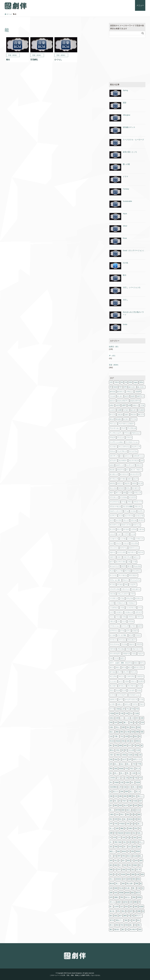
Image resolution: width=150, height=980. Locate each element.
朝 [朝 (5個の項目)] (135, 819)
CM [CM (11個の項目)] (126, 382)
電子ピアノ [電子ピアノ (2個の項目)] (138, 916)
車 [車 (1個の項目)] (139, 902)
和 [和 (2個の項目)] (140, 736)
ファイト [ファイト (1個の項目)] (138, 635)
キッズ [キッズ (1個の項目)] (140, 484)
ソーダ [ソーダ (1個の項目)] (134, 562)
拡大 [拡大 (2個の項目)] (111, 805)
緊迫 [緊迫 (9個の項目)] (139, 879)
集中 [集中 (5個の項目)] (120, 916)
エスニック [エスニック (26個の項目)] (128, 456)
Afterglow (127, 115)
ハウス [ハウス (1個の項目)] (122, 608)
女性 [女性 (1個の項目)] (111, 764)
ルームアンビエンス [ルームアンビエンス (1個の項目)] (131, 700)
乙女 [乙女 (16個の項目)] (131, 713)
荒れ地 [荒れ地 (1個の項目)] (121, 888)
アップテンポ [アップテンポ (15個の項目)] (132, 428)
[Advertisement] (127, 60)
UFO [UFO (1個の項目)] (125, 387)
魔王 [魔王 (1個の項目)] (123, 930)
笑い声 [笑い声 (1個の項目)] (138, 870)
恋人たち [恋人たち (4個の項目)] (116, 792)
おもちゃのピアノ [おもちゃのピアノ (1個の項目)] (123, 401)
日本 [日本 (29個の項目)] (117, 815)
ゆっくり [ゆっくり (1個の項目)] (141, 415)
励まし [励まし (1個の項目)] (112, 732)
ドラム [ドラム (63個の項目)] (122, 598)
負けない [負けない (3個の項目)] (128, 897)
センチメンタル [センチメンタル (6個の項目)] (121, 562)
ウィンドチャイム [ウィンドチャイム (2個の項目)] (124, 447)
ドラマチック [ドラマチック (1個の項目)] (114, 598)
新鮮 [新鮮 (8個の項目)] (123, 810)
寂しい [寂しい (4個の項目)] (116, 773)
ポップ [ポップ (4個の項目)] (119, 672)
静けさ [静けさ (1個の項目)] (112, 925)
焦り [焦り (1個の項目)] (125, 847)
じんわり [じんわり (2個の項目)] (112, 410)
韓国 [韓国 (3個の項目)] (127, 925)
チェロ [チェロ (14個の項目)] (112, 571)
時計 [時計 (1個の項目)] (111, 819)
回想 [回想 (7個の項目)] (116, 746)
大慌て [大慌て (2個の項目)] (112, 755)
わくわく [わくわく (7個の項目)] (126, 419)
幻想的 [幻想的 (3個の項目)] (127, 782)
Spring (125, 90)
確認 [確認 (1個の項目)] (116, 865)
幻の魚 (125, 263)
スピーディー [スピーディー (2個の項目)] (132, 552)
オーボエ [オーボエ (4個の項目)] (123, 479)
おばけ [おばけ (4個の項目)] (133, 396)
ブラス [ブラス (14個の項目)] (128, 649)
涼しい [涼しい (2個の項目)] (141, 842)
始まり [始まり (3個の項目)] (123, 764)
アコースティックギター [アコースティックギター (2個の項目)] (126, 424)
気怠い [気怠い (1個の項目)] (139, 833)
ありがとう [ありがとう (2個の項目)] (121, 392)
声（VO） (113, 356)
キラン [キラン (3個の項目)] (128, 488)
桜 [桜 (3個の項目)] (132, 824)
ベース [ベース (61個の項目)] (116, 658)
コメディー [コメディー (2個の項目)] (113, 516)
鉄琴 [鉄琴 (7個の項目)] (131, 911)
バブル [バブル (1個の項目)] (124, 617)
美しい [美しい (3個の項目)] (118, 884)
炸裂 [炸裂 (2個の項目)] (120, 847)
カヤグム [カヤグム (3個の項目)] (112, 484)
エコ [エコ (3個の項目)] (121, 456)
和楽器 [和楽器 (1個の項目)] (118, 741)
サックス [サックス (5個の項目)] (112, 529)
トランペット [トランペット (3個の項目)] (126, 589)
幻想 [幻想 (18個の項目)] (122, 782)
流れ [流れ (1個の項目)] (125, 842)
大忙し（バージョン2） (132, 287)
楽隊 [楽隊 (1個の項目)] (117, 828)
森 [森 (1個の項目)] (135, 824)
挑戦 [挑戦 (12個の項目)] (116, 805)
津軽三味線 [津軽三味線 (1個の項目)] (118, 842)
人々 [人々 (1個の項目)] (122, 718)
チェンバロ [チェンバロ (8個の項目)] (119, 571)
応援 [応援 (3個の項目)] (125, 787)
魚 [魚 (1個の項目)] (127, 930)
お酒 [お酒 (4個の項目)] (129, 405)
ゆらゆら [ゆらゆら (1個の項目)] (119, 419)
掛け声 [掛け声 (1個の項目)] (126, 805)
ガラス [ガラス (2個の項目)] (134, 484)
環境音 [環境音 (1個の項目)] (138, 851)
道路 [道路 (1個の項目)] (136, 907)
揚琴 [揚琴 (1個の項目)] (131, 805)
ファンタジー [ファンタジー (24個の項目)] (132, 640)
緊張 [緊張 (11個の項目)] (134, 879)
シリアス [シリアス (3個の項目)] (126, 534)
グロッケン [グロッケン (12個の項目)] (138, 507)
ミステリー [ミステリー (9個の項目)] (140, 677)
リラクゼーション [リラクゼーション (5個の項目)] (135, 695)
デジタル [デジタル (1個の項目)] (120, 585)
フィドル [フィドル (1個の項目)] (124, 644)
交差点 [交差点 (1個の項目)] (112, 718)
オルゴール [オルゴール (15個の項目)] (121, 470)
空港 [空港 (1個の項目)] (128, 870)
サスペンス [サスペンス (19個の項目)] (137, 525)
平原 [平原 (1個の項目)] (136, 778)
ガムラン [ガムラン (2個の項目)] (127, 484)
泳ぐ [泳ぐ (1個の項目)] (111, 842)
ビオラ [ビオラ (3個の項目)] (140, 626)
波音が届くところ (130, 152)
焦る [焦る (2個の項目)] (130, 847)
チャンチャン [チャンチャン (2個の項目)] (136, 571)
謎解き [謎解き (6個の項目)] (116, 897)
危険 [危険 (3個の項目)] (142, 732)
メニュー (140, 5)
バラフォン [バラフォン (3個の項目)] (131, 617)
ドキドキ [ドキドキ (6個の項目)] (112, 594)
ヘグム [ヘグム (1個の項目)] (134, 654)
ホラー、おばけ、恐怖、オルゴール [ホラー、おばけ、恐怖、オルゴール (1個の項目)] (121, 663)
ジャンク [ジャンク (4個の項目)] (126, 543)
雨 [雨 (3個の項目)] (129, 916)
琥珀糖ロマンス (129, 127)
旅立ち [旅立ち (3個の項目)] (129, 810)
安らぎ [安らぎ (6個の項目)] (138, 769)
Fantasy (126, 189)
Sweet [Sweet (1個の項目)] (115, 387)
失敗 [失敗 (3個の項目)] (111, 759)
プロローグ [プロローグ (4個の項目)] (126, 654)
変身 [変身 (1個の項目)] (138, 746)
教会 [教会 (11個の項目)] (141, 805)
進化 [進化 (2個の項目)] (127, 907)
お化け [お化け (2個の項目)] (112, 405)
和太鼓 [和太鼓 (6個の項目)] (112, 741)
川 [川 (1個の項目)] (123, 778)
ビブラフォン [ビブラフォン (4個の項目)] (114, 631)
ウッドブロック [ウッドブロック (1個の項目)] (122, 451)
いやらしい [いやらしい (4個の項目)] (130, 392)
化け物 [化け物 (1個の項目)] (127, 732)
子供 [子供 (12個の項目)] (134, 764)
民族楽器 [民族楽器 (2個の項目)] (120, 833)
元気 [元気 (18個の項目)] (131, 723)
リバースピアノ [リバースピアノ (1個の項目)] (122, 695)
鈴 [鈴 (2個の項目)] (127, 911)
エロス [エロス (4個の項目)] (112, 465)
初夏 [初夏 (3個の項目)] (123, 727)
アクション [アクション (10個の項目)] (113, 424)
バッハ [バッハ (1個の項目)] (112, 617)
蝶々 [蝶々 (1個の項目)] (134, 888)
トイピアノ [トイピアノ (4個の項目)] (133, 585)
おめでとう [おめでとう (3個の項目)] (140, 396)
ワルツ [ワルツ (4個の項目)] (142, 704)
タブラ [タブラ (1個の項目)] (124, 566)
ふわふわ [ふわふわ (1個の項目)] (120, 415)
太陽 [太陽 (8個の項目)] (135, 755)
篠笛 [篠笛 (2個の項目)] (128, 874)
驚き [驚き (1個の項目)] (139, 925)
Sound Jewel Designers (75, 973)
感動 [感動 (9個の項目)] (120, 796)
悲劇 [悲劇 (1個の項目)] (111, 796)
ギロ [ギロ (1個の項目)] (125, 493)
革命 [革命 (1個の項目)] (122, 925)
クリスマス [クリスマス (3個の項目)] (132, 497)
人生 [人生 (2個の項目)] (133, 718)
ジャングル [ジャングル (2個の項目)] (134, 543)
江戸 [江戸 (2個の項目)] (119, 838)
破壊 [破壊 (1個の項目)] (141, 861)
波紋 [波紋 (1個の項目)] (135, 838)
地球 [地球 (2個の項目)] (125, 746)
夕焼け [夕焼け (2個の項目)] (118, 750)
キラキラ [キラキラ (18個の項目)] (121, 488)
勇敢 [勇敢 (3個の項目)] (117, 732)
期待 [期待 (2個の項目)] (139, 819)
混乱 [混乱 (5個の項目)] (111, 847)
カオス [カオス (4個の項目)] (130, 479)
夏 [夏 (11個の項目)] (142, 746)
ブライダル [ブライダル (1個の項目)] (121, 649)
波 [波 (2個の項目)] (131, 838)
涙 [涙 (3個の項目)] (137, 842)
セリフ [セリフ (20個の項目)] (112, 562)
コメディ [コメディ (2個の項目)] (141, 511)
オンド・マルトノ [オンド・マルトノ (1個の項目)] (136, 470)
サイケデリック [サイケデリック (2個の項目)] (115, 525)
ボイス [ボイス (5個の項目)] (112, 667)
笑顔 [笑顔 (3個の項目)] (111, 874)
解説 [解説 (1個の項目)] (133, 893)
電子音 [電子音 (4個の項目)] (112, 920)
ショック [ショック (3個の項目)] (112, 534)
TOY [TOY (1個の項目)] (120, 387)
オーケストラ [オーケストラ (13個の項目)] (124, 474)
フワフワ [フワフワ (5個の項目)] (139, 644)
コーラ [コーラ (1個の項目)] (112, 520)
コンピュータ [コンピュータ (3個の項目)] (139, 516)
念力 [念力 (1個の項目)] (129, 787)
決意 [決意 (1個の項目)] (124, 838)
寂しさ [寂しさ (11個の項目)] (123, 773)
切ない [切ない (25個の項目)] (118, 727)
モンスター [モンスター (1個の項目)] (113, 686)
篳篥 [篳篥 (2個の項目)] (133, 874)
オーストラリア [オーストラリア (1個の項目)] (135, 474)
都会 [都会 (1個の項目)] (123, 911)
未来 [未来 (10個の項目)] (128, 824)
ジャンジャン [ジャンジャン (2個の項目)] (114, 548)
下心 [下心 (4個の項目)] (128, 709)
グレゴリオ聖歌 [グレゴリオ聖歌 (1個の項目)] (128, 507)
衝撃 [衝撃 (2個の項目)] (111, 893)
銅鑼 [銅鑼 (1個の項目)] (139, 911)
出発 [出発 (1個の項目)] (142, 723)
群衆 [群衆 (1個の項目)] (123, 884)
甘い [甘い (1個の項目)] (111, 856)
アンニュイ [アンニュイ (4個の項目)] (121, 438)
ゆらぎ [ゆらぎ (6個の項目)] (112, 419)
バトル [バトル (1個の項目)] (118, 617)
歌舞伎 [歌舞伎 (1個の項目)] (131, 828)
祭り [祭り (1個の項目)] (141, 865)
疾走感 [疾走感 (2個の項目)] (135, 856)
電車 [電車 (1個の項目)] (126, 920)
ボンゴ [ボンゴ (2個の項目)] (130, 667)
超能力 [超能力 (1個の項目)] (119, 902)
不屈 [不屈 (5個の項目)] (137, 709)
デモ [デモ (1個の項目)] (126, 585)
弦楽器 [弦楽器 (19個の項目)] (138, 782)
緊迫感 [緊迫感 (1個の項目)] (112, 884)
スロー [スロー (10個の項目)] (119, 557)
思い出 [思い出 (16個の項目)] (135, 787)
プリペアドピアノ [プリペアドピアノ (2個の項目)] (115, 654)
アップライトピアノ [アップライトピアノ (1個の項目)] (116, 433)
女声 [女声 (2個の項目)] (130, 759)
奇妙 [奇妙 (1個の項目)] (116, 759)
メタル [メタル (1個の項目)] (127, 681)
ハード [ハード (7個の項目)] (140, 608)
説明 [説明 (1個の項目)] (111, 897)
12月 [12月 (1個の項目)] (111, 382)
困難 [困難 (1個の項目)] (120, 746)
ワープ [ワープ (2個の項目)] (112, 709)
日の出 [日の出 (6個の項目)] (138, 810)
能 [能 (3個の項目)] (141, 884)
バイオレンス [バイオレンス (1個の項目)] (129, 612)
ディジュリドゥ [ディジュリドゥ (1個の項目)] (135, 580)
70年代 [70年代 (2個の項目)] (117, 382)
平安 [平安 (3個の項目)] (141, 778)
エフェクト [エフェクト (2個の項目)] (113, 461)
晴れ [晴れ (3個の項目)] (120, 819)
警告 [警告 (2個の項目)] (122, 897)
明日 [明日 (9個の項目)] (128, 815)
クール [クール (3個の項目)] (124, 502)
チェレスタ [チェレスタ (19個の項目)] (137, 566)
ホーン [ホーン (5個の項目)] (142, 663)
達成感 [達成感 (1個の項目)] (141, 907)
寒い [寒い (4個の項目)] (128, 773)
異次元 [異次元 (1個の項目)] (129, 856)
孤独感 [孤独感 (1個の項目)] (121, 769)
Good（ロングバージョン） (134, 250)
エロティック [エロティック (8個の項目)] (120, 465)
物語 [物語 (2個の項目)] (119, 851)
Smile (125, 324)
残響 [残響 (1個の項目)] (111, 833)
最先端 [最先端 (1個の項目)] (131, 819)
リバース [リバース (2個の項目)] (112, 695)
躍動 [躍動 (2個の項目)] (135, 902)
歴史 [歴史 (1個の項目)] (136, 828)
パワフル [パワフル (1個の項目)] (131, 621)
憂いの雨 (126, 164)
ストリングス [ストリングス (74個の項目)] (121, 552)
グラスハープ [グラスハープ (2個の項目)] (138, 502)
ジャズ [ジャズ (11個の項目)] (112, 543)
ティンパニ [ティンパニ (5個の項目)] (113, 575)
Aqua (125, 213)
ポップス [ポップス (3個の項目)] (126, 672)
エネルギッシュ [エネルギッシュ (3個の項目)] (139, 456)
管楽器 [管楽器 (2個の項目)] (123, 874)
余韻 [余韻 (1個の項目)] (142, 718)
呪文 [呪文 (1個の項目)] (136, 736)
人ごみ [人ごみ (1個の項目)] (127, 718)
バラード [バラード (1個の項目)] (140, 617)
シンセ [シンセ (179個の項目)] (133, 534)
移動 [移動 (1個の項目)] (124, 870)
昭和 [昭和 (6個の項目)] (139, 815)
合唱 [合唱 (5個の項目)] (127, 736)
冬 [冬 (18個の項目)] (138, 723)
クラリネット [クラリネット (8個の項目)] (114, 497)
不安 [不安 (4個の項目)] (133, 709)
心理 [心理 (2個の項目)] (120, 787)
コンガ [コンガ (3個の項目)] (121, 516)
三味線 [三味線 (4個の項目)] (118, 709)
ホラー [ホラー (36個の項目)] (123, 658)
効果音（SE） (114, 347)
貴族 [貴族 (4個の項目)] (134, 897)
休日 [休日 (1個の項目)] (137, 718)
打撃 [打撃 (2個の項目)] (130, 801)
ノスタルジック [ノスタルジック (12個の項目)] (121, 603)
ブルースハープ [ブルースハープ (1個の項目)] (137, 649)
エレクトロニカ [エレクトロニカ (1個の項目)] (134, 461)
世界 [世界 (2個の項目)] (117, 713)
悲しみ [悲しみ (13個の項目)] (138, 792)
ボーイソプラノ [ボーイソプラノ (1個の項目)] (139, 667)
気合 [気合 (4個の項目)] (134, 833)
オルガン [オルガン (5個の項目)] (112, 470)
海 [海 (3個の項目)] (129, 842)
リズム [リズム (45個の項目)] (139, 690)
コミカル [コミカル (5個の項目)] (133, 511)
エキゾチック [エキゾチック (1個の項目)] (114, 456)
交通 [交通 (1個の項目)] (117, 718)
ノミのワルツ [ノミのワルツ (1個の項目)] (114, 608)
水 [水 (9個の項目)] (110, 838)
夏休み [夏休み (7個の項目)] (112, 750)
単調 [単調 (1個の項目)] (133, 732)
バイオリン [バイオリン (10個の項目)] (119, 612)
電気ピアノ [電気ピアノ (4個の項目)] (119, 920)
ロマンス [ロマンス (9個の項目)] (127, 704)
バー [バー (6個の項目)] (119, 621)
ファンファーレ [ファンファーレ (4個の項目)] (115, 644)
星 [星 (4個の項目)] (132, 815)
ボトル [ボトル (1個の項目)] (124, 667)
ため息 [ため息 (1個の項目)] (119, 410)
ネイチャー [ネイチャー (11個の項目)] (139, 598)
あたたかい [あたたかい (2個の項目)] (132, 387)
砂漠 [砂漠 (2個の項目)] (136, 861)
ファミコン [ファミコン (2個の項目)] (122, 640)
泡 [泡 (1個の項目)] (128, 838)
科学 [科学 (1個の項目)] (119, 870)
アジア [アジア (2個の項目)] (124, 428)
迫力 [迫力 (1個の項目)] (122, 907)
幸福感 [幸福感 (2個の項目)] (116, 782)
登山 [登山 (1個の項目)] (116, 861)
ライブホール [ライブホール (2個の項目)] (132, 686)
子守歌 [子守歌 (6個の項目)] (139, 764)
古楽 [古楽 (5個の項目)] (111, 736)
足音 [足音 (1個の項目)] (131, 902)
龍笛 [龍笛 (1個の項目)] (140, 930)
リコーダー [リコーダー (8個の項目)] (131, 690)
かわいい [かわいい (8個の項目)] (135, 405)
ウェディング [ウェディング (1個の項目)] (136, 447)
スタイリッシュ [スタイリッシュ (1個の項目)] (134, 548)
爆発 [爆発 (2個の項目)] (139, 847)
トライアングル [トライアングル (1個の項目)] (115, 589)
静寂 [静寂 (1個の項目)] (117, 925)
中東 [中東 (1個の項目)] (127, 713)
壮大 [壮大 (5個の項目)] (130, 746)
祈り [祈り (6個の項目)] (120, 865)
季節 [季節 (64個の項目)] (111, 769)
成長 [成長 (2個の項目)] (111, 801)
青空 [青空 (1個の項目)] (134, 920)
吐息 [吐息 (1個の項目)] (131, 736)
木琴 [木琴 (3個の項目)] (111, 824)
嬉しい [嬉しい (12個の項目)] (129, 764)
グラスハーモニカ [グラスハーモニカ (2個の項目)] (115, 507)
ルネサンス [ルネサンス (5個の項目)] (113, 700)
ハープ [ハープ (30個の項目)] (112, 612)
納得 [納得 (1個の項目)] (142, 874)
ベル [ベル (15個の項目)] (111, 658)
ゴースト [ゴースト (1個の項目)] (141, 520)
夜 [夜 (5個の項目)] (123, 750)
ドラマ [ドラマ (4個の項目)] (132, 594)
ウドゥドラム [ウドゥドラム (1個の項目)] (133, 451)
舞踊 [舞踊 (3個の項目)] (116, 888)
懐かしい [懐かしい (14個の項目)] (141, 796)
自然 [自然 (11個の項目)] (111, 888)
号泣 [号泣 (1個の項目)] (122, 736)
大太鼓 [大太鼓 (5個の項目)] (138, 750)
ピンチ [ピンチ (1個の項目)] (131, 635)
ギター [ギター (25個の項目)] (112, 493)
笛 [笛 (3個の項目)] (118, 874)
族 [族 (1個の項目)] (133, 810)
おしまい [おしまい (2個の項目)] (120, 396)
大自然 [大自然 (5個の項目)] (130, 755)
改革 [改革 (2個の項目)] (136, 805)
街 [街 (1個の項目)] (143, 888)
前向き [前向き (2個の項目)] (133, 727)
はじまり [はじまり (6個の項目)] (134, 410)
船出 (125, 275)
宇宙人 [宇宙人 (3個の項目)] (132, 769)
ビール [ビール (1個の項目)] (122, 631)
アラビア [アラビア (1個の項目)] (112, 438)
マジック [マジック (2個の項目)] (134, 672)
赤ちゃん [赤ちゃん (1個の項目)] (112, 902)
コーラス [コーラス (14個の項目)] (119, 520)
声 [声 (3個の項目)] (134, 746)
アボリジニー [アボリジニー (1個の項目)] (136, 433)
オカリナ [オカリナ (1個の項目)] (139, 465)
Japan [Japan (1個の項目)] (136, 382)
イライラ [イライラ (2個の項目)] (129, 438)
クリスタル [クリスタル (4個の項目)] (124, 497)
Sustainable (127, 201)
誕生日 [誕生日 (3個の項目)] (138, 893)
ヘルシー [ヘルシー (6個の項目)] (141, 654)
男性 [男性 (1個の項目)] (124, 856)
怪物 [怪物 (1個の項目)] (140, 787)
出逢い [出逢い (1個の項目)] (112, 727)
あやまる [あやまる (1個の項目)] (112, 392)
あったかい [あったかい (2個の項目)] (141, 387)
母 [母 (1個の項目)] (115, 833)
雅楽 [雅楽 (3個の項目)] (116, 916)
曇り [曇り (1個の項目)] (125, 819)
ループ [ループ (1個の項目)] (121, 700)
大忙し (125, 300)
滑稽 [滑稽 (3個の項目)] (116, 847)
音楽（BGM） (114, 365)
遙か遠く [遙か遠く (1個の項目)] (112, 911)
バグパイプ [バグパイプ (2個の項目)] (139, 612)
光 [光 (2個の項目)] (135, 723)
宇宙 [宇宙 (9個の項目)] (127, 769)
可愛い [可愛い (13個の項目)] (116, 736)
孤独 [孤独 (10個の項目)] (116, 769)
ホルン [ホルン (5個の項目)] (136, 663)
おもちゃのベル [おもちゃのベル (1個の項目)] (135, 401)
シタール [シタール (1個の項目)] (141, 529)
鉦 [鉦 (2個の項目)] (135, 911)
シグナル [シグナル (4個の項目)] (134, 529)
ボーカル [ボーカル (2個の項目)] (112, 672)
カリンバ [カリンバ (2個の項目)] (120, 484)
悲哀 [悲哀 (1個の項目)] (116, 796)
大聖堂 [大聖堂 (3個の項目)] (124, 755)
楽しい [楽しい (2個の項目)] (140, 824)
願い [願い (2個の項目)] (131, 925)
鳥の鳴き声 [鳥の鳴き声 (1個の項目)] (133, 930)
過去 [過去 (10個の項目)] (131, 907)
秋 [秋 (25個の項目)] (115, 870)
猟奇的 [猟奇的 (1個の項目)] (124, 851)
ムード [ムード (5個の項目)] (121, 681)
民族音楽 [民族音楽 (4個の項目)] (128, 833)
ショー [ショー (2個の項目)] (119, 534)
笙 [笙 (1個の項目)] (115, 874)
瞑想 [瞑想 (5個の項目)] (128, 861)
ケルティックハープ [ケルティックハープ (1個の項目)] (116, 511)
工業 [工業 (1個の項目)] (127, 778)
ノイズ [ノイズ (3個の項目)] (112, 603)
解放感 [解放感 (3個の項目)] (127, 893)
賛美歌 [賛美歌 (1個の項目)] (139, 897)
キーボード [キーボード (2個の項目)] (136, 488)
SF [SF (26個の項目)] (111, 387)
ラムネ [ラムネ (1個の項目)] (118, 690)
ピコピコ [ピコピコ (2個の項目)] (135, 631)
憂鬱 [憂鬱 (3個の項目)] (130, 796)
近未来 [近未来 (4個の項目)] (116, 907)
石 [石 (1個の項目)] (132, 861)
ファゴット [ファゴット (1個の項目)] (113, 640)
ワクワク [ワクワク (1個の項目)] (135, 704)
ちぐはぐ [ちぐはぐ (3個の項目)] (126, 410)
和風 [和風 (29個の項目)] (123, 741)
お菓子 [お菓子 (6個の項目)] (124, 405)
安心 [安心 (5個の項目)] (111, 773)
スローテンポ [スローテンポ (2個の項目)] (127, 557)
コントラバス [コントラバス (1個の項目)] (129, 516)
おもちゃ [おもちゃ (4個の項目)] (112, 401)
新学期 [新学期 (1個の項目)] (118, 810)
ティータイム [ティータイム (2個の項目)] (123, 575)
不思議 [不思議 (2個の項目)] (112, 713)
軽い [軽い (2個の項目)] (111, 907)
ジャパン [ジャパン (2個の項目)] (119, 543)
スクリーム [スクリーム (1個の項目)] (124, 548)
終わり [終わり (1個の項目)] (112, 879)
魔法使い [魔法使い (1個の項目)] (117, 930)
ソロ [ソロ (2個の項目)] (129, 562)
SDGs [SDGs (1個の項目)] (141, 382)
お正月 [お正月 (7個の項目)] (118, 405)
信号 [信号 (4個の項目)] (116, 723)
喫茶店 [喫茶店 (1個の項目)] (138, 741)
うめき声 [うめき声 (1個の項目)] (138, 392)
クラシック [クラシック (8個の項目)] (138, 493)
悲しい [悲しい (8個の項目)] (132, 792)
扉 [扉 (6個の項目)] (120, 801)
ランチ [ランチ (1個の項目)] (124, 690)
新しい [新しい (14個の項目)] (112, 810)
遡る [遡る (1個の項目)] (119, 911)
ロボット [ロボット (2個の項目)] (120, 704)
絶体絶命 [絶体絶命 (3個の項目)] (119, 879)
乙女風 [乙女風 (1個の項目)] (137, 713)
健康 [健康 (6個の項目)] (120, 723)
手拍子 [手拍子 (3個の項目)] (124, 801)
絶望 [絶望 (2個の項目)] (129, 879)
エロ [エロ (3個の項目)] (142, 461)
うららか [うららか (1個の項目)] (112, 396)
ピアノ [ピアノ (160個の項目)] (128, 631)
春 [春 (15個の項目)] (135, 815)
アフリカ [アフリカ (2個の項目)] (127, 433)
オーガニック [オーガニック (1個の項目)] (114, 474)
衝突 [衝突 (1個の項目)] (116, 893)
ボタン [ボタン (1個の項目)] (118, 667)
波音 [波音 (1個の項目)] (140, 838)
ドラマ (125, 177)
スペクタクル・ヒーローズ (133, 140)
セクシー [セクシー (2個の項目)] (136, 557)
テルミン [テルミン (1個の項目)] (126, 580)
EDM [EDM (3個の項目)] (130, 382)
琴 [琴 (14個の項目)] (129, 851)
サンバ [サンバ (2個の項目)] (119, 529)
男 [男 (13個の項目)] (115, 856)
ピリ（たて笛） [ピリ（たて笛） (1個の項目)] (122, 635)
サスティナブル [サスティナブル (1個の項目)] (126, 525)
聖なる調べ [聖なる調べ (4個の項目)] (130, 884)
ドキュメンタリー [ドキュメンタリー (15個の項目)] (123, 594)
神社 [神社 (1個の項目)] (130, 865)
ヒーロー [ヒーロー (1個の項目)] (133, 626)
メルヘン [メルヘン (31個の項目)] (134, 681)
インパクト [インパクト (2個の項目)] (113, 447)
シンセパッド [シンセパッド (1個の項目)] (114, 539)
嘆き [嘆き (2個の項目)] (111, 746)
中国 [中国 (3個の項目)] (122, 713)
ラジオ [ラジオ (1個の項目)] (140, 686)
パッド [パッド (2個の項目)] (124, 621)
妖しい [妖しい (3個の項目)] (116, 764)
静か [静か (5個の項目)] (139, 920)
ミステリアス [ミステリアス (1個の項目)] (130, 677)
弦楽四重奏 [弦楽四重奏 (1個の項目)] (113, 787)
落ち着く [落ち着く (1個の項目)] (128, 888)
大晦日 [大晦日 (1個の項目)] (118, 755)
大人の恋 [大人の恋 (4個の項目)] (131, 750)
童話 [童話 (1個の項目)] (133, 870)
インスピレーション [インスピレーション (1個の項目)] (132, 442)
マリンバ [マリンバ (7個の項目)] (121, 677)
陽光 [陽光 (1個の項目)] (111, 916)
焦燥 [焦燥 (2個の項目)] (134, 847)
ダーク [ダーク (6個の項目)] (130, 566)
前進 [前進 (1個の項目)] (139, 727)
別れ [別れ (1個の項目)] (128, 727)
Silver (125, 226)
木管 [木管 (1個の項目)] (116, 824)
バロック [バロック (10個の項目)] (112, 621)
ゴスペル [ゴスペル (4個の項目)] (134, 520)
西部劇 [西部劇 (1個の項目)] (121, 893)
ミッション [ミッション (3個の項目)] (113, 681)
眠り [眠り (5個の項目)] (124, 861)
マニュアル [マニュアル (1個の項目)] (113, 677)
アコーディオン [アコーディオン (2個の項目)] (115, 428)
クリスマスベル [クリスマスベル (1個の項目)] (115, 502)
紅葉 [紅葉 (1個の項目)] (138, 874)
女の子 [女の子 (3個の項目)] (124, 759)
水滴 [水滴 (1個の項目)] (114, 838)
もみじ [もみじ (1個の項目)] (127, 415)
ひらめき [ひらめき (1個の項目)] (141, 410)
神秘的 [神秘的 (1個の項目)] (135, 865)
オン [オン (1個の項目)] (127, 470)
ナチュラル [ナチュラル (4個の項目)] (130, 598)
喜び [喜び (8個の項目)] (133, 741)
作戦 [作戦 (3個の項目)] (111, 723)
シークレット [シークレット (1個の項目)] (139, 539)
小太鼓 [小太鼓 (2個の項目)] (133, 773)
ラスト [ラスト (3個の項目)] (112, 690)
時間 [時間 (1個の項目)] (116, 819)
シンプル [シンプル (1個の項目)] (130, 539)
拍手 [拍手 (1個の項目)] (141, 801)
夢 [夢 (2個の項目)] (126, 750)
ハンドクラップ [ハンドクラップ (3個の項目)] (131, 608)
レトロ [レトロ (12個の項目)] (141, 700)
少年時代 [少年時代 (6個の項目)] (112, 778)
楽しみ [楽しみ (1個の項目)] (112, 828)
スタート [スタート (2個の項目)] (112, 552)
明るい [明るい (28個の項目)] (123, 815)
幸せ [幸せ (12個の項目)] (111, 782)
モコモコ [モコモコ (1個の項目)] (141, 681)
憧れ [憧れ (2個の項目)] (134, 796)
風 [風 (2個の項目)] (135, 925)
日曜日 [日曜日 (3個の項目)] (112, 815)
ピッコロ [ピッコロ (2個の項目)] (112, 635)
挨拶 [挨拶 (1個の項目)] (120, 805)
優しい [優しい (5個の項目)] (126, 723)
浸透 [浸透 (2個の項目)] (133, 842)
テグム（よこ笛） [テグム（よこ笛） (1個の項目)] (115, 580)
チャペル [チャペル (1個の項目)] (127, 571)
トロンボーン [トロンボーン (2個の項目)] (136, 589)
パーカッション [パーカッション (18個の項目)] (115, 626)
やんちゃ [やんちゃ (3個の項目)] (134, 415)
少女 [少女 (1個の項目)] (139, 773)
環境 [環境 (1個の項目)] (133, 851)
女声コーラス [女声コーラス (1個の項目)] (137, 759)
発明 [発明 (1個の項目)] (111, 861)
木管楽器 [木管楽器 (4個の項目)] (122, 824)
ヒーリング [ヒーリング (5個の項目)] (125, 626)
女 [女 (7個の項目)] (120, 759)
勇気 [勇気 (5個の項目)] (122, 732)
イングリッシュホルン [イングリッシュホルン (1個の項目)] (117, 442)
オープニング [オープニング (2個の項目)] (114, 479)
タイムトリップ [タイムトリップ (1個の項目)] (115, 566)
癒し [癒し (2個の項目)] (141, 856)
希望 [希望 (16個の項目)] (131, 778)
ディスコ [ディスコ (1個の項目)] (112, 585)
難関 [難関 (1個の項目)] (125, 916)
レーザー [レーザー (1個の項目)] (112, 704)
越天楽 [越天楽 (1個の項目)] (125, 902)
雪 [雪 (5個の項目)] (132, 916)
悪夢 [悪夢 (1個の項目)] (127, 792)
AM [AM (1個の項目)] (122, 382)
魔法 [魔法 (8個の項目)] (111, 930)
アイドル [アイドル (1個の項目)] (134, 419)
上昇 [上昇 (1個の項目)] (123, 709)
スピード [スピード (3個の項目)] (141, 552)
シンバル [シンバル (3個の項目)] (123, 539)
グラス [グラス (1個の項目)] (130, 502)
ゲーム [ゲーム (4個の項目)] (126, 511)
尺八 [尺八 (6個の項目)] (119, 778)
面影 (125, 103)
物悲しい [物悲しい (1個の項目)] (112, 851)
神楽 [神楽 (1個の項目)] (125, 865)
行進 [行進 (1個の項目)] (139, 888)
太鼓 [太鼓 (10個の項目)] (140, 755)
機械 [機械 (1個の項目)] (122, 828)
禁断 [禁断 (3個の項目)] (111, 870)
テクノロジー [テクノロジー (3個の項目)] (133, 575)
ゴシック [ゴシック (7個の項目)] (126, 520)
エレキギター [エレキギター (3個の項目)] (123, 461)
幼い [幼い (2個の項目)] (133, 782)
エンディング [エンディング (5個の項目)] (130, 465)
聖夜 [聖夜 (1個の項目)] (137, 884)
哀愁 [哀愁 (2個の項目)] (128, 741)
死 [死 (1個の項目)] (140, 828)
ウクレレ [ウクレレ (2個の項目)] (112, 451)
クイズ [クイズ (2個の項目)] (130, 493)
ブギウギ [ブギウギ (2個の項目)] (112, 649)
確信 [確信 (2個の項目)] (111, 865)
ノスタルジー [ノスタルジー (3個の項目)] (132, 603)
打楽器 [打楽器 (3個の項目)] (135, 801)
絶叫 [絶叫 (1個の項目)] (125, 879)
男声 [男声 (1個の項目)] (119, 856)
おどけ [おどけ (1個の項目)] (127, 396)
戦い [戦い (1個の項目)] (116, 801)
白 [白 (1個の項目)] (120, 861)
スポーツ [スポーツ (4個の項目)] (112, 557)
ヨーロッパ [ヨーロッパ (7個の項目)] (122, 686)
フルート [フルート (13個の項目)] (132, 644)
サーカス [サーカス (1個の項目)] (126, 529)
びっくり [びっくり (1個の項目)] (112, 415)
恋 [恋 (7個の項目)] (110, 792)
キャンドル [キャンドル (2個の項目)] (113, 488)
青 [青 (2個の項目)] (130, 920)
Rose (125, 238)
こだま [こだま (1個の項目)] (142, 405)
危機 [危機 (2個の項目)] (137, 732)
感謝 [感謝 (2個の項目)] (125, 796)
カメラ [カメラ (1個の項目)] (136, 479)
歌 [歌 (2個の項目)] (126, 828)
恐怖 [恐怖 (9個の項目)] (122, 792)
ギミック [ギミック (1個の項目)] (119, 493)
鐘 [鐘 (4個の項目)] (143, 911)
